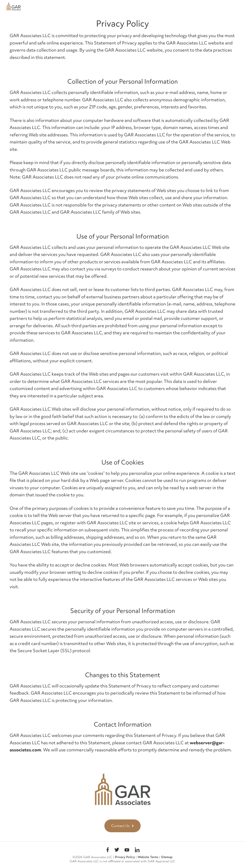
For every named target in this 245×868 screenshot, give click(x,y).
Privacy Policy (125, 857)
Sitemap (167, 857)
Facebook (108, 850)
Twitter (117, 850)
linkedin (137, 850)
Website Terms (148, 857)
